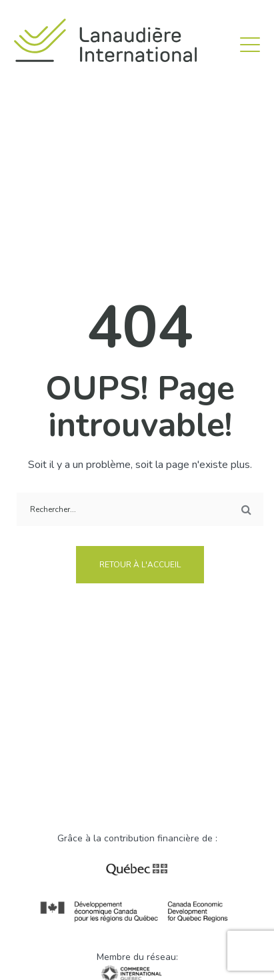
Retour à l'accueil (140, 565)
